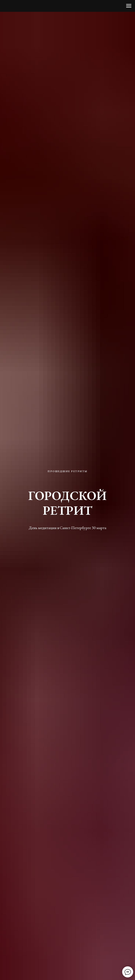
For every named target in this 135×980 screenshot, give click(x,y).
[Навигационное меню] (129, 6)
